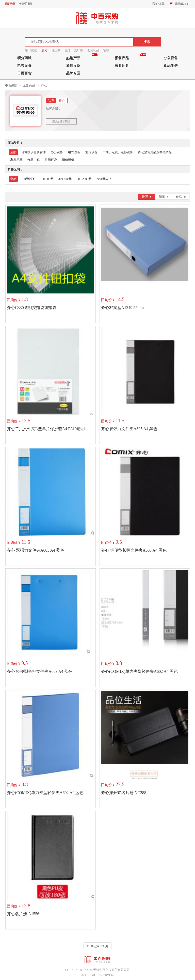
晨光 (44, 50)
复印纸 (79, 50)
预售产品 (122, 58)
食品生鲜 (171, 66)
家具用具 (122, 66)
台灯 (67, 50)
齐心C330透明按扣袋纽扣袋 (32, 308)
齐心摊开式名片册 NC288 (124, 793)
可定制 (56, 50)
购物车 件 (182, 4)
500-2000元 (84, 179)
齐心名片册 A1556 (23, 914)
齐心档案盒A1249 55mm (122, 308)
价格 (181, 197)
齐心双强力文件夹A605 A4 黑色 (129, 429)
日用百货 (24, 73)
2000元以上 (104, 179)
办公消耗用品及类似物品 (155, 152)
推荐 (147, 197)
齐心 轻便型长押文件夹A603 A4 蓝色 (40, 671)
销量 (164, 197)
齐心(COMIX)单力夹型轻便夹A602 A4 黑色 (139, 671)
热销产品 (73, 58)
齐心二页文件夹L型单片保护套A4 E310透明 (46, 429)
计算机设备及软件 (34, 152)
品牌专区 (73, 73)
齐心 (44, 85)
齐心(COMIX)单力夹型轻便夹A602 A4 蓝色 (45, 793)
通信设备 (73, 66)
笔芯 (106, 50)
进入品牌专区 (61, 121)
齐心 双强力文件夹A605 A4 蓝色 (36, 550)
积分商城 (24, 58)
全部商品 (29, 85)
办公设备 (171, 58)
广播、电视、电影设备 (118, 152)
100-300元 (47, 179)
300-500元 (65, 179)
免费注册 (25, 4)
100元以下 (28, 179)
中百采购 (11, 85)
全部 (13, 152)
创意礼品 (93, 50)
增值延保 (68, 160)
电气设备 (24, 66)
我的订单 (158, 4)
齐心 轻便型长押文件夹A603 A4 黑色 (134, 550)
